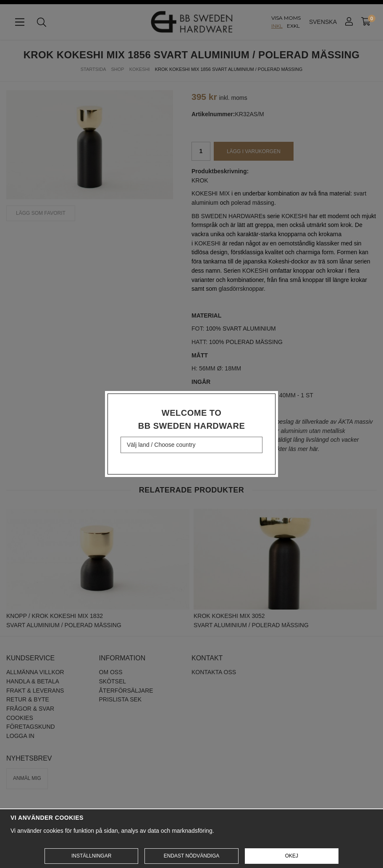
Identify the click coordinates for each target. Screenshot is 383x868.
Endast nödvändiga (191, 856)
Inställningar (91, 856)
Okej (292, 856)
